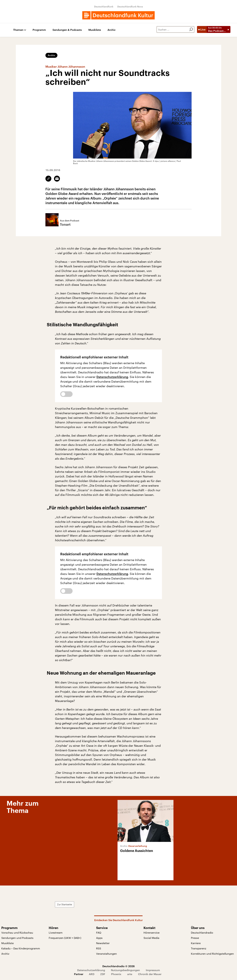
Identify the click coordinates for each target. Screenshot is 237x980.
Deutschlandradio (202, 933)
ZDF (103, 974)
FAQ (99, 933)
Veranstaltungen (106, 954)
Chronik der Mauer (150, 974)
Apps (99, 938)
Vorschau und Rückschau (17, 933)
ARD (92, 974)
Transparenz (199, 948)
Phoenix (116, 974)
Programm (39, 30)
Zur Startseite (65, 904)
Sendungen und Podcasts (17, 938)
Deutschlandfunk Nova (130, 7)
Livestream (56, 933)
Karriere (196, 943)
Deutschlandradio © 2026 (118, 966)
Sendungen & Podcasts (67, 30)
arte (130, 974)
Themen (18, 30)
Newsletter (103, 943)
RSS (99, 948)
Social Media (151, 938)
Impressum (153, 970)
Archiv (112, 30)
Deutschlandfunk (104, 7)
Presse (195, 938)
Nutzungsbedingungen (125, 970)
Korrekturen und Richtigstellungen (212, 954)
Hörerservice (151, 933)
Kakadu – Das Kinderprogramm (21, 948)
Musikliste (95, 30)
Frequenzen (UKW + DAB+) (65, 938)
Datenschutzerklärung (112, 377)
